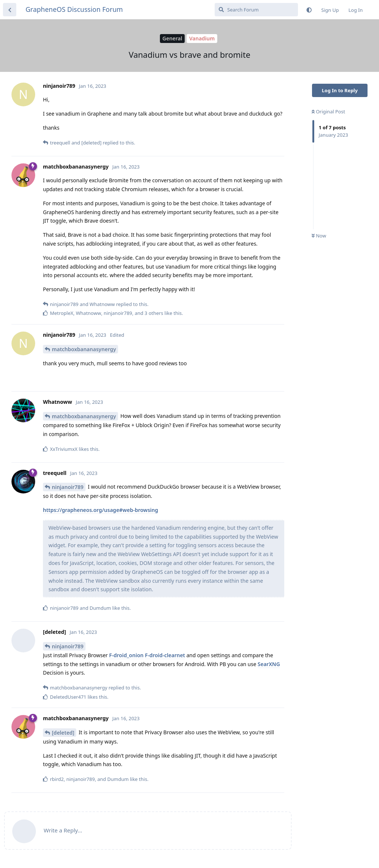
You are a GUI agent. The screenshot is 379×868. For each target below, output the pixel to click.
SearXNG (269, 664)
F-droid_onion (126, 655)
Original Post (328, 112)
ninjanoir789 (68, 487)
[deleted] (63, 733)
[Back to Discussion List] (10, 10)
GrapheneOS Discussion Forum (74, 9)
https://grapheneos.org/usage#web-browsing (100, 510)
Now (319, 236)
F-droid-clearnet (165, 655)
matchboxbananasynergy (84, 349)
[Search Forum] (256, 10)
